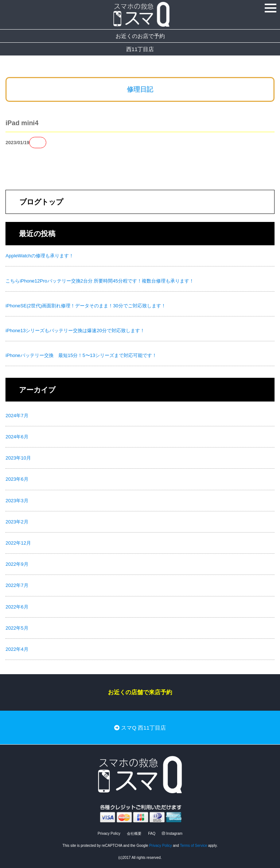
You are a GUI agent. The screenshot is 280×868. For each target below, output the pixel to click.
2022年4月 (17, 649)
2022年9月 (17, 564)
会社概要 (134, 834)
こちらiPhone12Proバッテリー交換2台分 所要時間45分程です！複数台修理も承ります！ (100, 281)
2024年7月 (17, 416)
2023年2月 (17, 522)
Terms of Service (194, 846)
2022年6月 (17, 607)
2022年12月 (18, 543)
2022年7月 (17, 585)
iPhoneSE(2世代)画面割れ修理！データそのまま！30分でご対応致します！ (85, 306)
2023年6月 (17, 479)
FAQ (152, 834)
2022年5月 (17, 628)
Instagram (172, 834)
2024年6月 (17, 437)
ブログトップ (41, 202)
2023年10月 (18, 458)
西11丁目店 (140, 49)
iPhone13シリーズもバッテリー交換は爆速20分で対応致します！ (75, 331)
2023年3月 (17, 501)
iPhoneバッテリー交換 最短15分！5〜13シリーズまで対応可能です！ (81, 355)
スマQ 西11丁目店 (140, 728)
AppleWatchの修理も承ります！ (40, 256)
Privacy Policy (109, 834)
